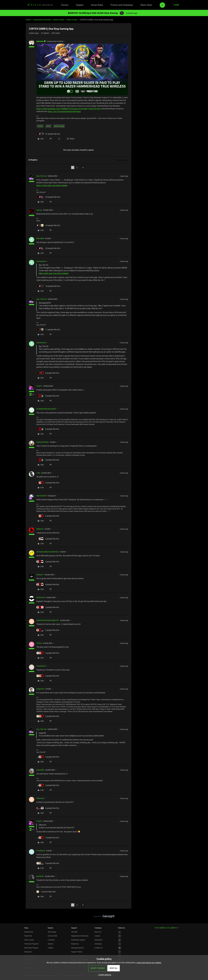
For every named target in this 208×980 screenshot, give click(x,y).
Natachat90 (41, 496)
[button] (176, 5)
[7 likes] (48, 838)
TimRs (39, 643)
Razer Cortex (59, 20)
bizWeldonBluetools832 (46, 409)
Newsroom (98, 940)
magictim (40, 689)
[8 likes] (48, 373)
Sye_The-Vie (41, 176)
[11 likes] (48, 329)
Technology (52, 932)
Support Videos (77, 952)
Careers (97, 936)
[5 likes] (48, 483)
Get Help (74, 932)
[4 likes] (48, 460)
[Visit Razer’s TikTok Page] (120, 952)
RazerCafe (28, 936)
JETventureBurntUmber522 (48, 552)
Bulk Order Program (31, 948)
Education (28, 952)
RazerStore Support (78, 940)
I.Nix (38, 473)
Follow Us (121, 928)
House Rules (97, 5)
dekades (40, 41)
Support (80, 5)
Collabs (50, 948)
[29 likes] (48, 197)
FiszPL (39, 386)
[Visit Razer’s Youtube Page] (120, 948)
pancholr (40, 876)
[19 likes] (48, 225)
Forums (65, 5)
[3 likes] (48, 607)
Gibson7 (40, 575)
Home (28, 20)
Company (98, 928)
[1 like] (46, 892)
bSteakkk (40, 238)
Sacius (39, 210)
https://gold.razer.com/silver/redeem (52, 185)
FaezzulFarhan (43, 442)
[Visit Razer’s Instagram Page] (120, 936)
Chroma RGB (52, 936)
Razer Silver (146, 5)
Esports (50, 944)
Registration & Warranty (80, 936)
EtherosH (40, 798)
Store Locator (29, 940)
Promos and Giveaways (122, 5)
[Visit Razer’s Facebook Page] (120, 932)
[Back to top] (203, 914)
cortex (40, 126)
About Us (98, 932)
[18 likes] (48, 286)
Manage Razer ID (77, 948)
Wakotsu (40, 529)
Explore (50, 928)
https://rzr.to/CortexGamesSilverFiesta (64, 111)
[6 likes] (48, 808)
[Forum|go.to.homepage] (40, 5)
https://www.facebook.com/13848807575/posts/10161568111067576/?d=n (69, 109)
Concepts (51, 940)
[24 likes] (48, 248)
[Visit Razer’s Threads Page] (120, 940)
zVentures (98, 944)
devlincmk (41, 597)
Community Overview (42, 20)
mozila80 (40, 770)
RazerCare (75, 944)
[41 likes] (48, 134)
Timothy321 (41, 666)
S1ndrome (41, 851)
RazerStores (29, 932)
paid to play (59, 126)
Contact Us (99, 948)
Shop (26, 928)
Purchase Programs (32, 944)
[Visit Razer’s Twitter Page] (120, 944)
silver (48, 126)
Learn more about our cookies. (149, 963)
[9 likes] (48, 396)
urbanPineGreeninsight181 (48, 620)
